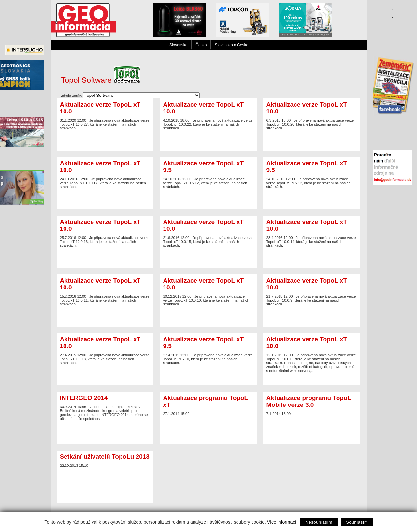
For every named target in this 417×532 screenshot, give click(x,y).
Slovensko (178, 45)
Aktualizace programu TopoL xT (206, 401)
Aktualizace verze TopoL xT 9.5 (204, 167)
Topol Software (101, 80)
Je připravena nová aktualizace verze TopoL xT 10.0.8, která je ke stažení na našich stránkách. (105, 350)
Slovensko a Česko (231, 45)
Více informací (282, 522)
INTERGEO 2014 (84, 398)
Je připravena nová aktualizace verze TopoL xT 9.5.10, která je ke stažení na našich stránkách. (208, 350)
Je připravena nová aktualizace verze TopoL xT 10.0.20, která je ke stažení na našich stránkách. (312, 115)
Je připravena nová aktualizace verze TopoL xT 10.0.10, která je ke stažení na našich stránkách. (208, 291)
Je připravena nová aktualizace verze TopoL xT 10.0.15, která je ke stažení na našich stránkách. (208, 233)
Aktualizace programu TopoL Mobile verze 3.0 (309, 401)
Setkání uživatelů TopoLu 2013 (105, 457)
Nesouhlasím (319, 522)
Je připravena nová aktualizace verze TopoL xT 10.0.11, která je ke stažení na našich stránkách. (105, 291)
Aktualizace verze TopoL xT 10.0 (100, 108)
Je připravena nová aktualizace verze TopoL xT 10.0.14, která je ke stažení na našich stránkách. (312, 233)
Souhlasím (357, 522)
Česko (201, 45)
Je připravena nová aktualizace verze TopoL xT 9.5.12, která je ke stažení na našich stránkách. (208, 174)
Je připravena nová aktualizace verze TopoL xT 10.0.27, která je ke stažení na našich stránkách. (105, 115)
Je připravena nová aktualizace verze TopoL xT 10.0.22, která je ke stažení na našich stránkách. (208, 115)
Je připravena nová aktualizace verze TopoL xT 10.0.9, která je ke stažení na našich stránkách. (312, 291)
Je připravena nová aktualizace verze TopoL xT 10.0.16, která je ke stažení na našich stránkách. (105, 233)
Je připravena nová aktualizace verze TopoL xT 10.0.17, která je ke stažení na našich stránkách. (105, 174)
